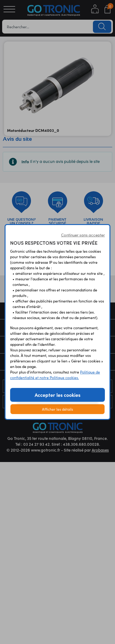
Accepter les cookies (57, 395)
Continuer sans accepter (83, 235)
